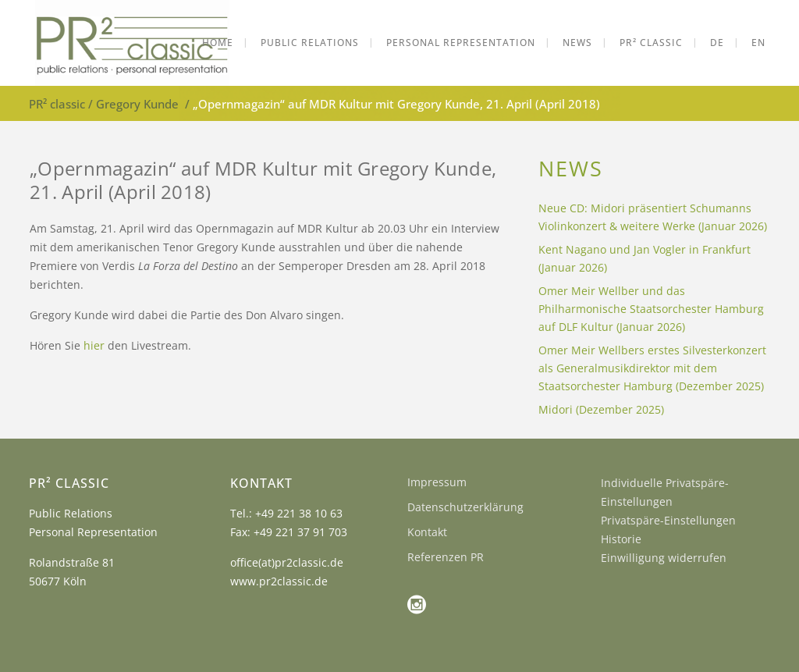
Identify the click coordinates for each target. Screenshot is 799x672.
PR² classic (57, 104)
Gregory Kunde (137, 104)
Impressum (437, 482)
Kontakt (427, 532)
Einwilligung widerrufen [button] (664, 558)
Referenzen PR (446, 557)
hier (94, 345)
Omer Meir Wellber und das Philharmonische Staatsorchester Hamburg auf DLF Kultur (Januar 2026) (651, 309)
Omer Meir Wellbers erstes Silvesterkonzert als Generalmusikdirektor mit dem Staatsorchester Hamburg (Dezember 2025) (652, 368)
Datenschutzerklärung (465, 507)
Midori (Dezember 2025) (601, 409)
